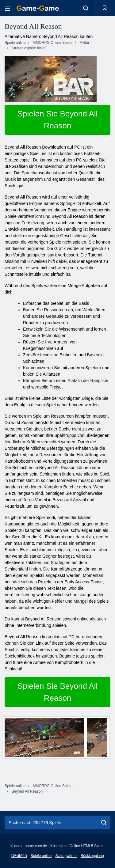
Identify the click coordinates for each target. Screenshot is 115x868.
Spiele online (41, 856)
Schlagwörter (66, 856)
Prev (13, 737)
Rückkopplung (92, 856)
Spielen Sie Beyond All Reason (58, 120)
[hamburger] (7, 8)
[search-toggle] (86, 8)
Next (102, 737)
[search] (104, 823)
